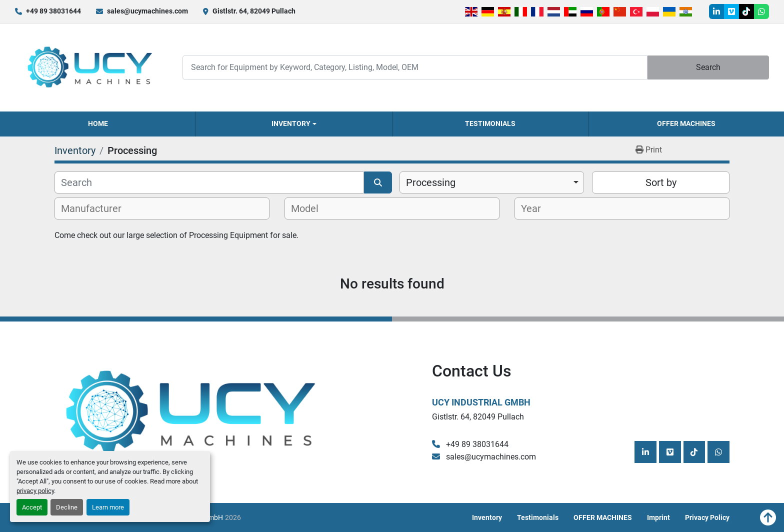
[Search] (415, 67)
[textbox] (97, 208)
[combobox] (492, 182)
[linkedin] (716, 11)
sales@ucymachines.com (147, 11)
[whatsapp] (761, 11)
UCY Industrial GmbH (481, 402)
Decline (67, 507)
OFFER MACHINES (686, 123)
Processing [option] (431, 182)
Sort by (661, 182)
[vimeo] (731, 11)
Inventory (291, 123)
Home (98, 123)
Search (708, 67)
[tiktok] (746, 11)
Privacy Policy (707, 517)
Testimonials (490, 123)
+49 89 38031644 (53, 11)
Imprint (658, 517)
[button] (294, 124)
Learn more (108, 507)
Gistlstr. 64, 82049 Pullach (254, 11)
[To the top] (768, 517)
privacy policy (35, 491)
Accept (32, 507)
